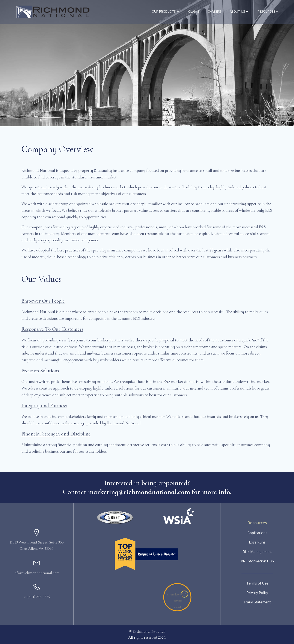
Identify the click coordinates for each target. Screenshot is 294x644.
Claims (194, 12)
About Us (239, 12)
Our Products (166, 12)
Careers (214, 12)
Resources (268, 12)
